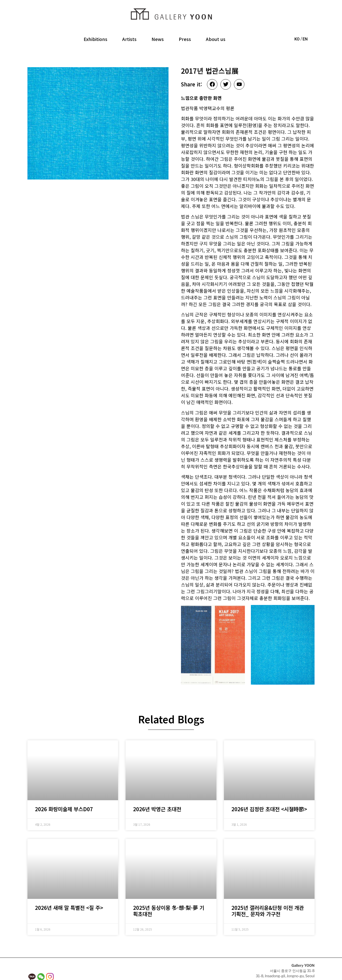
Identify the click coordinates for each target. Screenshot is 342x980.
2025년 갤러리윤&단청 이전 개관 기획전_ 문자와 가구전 (268, 895)
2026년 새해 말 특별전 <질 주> (69, 892)
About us (216, 39)
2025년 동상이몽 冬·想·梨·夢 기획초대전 (169, 895)
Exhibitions (95, 39)
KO (297, 39)
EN (305, 39)
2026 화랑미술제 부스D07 (64, 793)
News (158, 39)
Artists (129, 39)
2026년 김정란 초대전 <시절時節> (269, 793)
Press (185, 39)
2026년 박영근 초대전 (157, 793)
